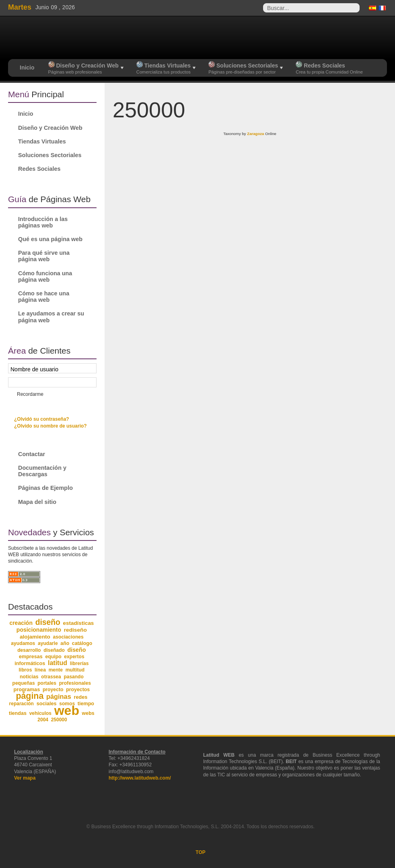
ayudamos (23, 643)
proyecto (53, 690)
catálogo (82, 643)
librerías (79, 663)
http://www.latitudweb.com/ (140, 778)
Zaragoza (255, 134)
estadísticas (79, 623)
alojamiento (35, 637)
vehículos (40, 713)
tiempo (86, 704)
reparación (22, 704)
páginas (59, 696)
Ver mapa (25, 778)
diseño (48, 622)
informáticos (30, 663)
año (65, 643)
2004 (43, 720)
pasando (73, 677)
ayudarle (48, 643)
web (67, 710)
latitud (58, 663)
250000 (59, 720)
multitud (75, 670)
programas (27, 689)
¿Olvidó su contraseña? (42, 419)
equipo (53, 657)
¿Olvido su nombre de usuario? (50, 426)
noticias (29, 677)
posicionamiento (39, 630)
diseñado (54, 650)
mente (56, 670)
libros (25, 670)
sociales (47, 704)
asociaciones (68, 637)
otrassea (51, 677)
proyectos (78, 690)
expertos (74, 657)
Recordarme (30, 394)
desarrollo (29, 650)
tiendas (18, 713)
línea (40, 670)
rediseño (75, 630)
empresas (31, 657)
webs (88, 713)
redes (80, 697)
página (30, 696)
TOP (200, 852)
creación (21, 623)
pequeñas (24, 683)
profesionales (75, 683)
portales (47, 683)
